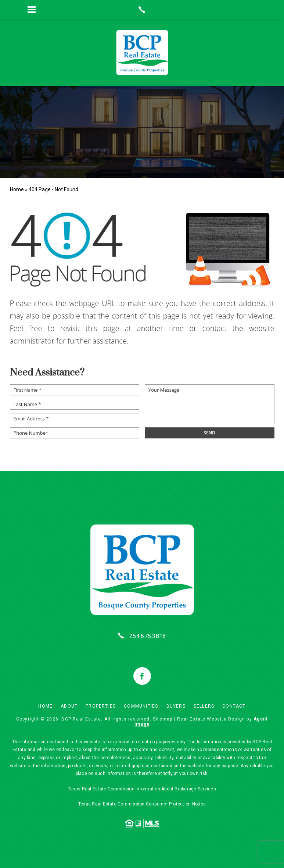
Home (45, 706)
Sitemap (163, 719)
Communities (141, 706)
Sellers (204, 706)
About (69, 706)
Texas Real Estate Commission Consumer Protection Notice (142, 804)
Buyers (176, 706)
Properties (101, 706)
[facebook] (142, 676)
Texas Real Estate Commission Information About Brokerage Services (142, 789)
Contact (234, 706)
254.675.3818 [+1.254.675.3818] (148, 636)
